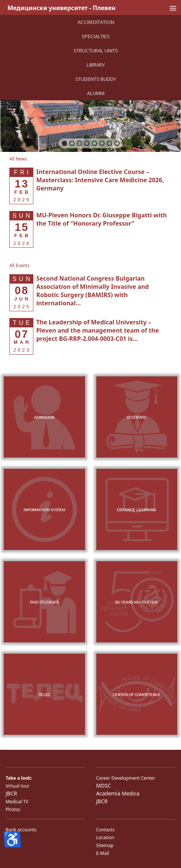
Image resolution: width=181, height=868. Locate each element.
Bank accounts (21, 830)
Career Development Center (126, 778)
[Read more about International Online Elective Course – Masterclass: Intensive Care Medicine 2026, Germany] (100, 180)
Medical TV (17, 802)
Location (105, 838)
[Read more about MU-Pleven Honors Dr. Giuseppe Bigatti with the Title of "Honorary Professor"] (102, 219)
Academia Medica (118, 793)
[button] (64, 143)
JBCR (11, 793)
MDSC (104, 786)
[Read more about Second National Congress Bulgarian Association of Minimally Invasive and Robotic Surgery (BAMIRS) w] (93, 291)
